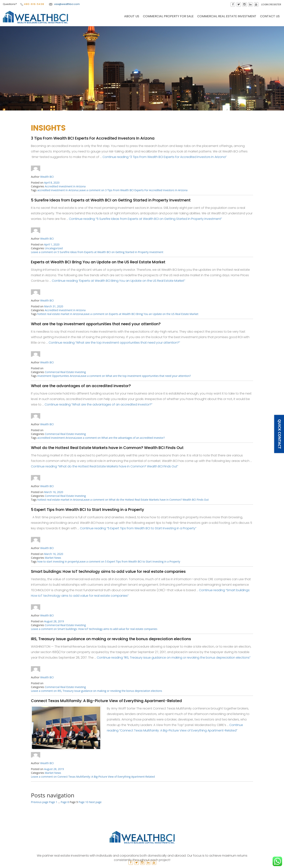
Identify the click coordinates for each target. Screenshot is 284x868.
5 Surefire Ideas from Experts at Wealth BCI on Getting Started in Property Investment (111, 200)
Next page (95, 802)
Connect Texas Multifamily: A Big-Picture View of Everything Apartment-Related (106, 701)
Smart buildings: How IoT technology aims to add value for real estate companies (108, 571)
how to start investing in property (58, 561)
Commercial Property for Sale (168, 18)
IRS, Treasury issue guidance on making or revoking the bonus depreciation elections (111, 639)
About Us (132, 18)
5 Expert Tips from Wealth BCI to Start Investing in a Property (88, 510)
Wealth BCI (47, 177)
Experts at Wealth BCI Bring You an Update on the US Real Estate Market (98, 262)
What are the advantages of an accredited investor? (81, 386)
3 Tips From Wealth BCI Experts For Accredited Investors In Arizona (93, 138)
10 (83, 802)
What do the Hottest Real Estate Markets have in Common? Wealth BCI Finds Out (107, 448)
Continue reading (164, 157)
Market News (53, 558)
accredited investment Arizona (56, 438)
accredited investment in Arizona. (58, 190)
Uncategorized (54, 248)
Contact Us (270, 18)
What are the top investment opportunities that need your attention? (96, 324)
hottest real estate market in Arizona (60, 314)
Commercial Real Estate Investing (65, 372)
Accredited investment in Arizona (65, 186)
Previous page (40, 802)
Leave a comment (133, 190)
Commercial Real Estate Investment (227, 18)
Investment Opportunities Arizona (58, 376)
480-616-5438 (30, 4)
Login (267, 4)
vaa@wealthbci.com (62, 4)
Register (278, 4)
